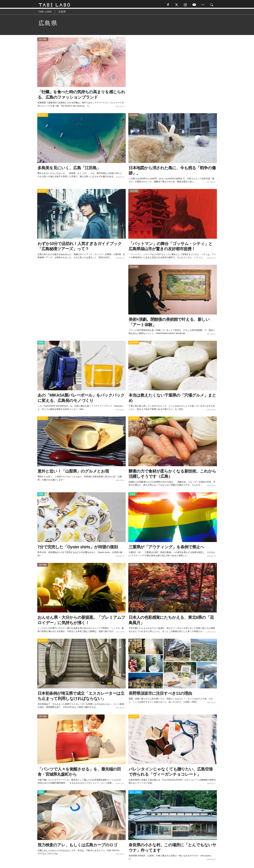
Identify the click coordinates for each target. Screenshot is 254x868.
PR (131, 642)
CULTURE (43, 40)
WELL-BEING (135, 793)
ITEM (41, 344)
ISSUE (133, 495)
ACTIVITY (43, 116)
